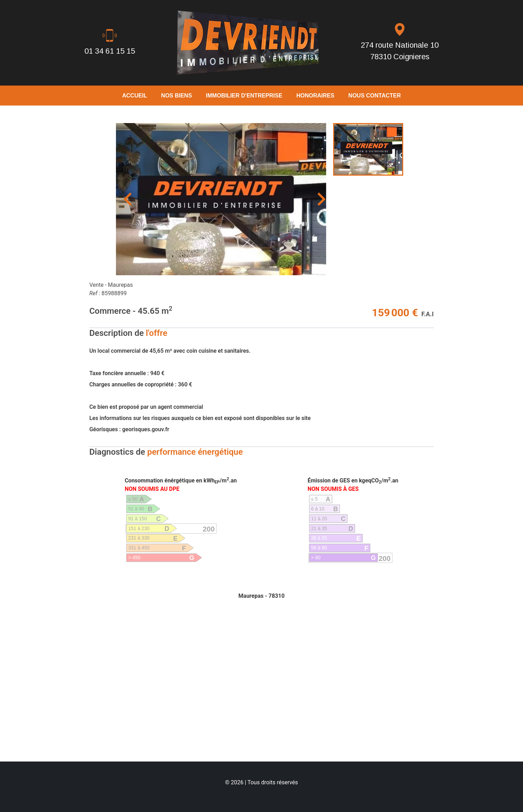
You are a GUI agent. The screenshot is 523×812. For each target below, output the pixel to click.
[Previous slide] (129, 199)
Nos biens (177, 96)
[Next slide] (321, 199)
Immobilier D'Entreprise (244, 96)
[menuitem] (368, 149)
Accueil (135, 96)
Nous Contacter (374, 96)
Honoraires (315, 96)
